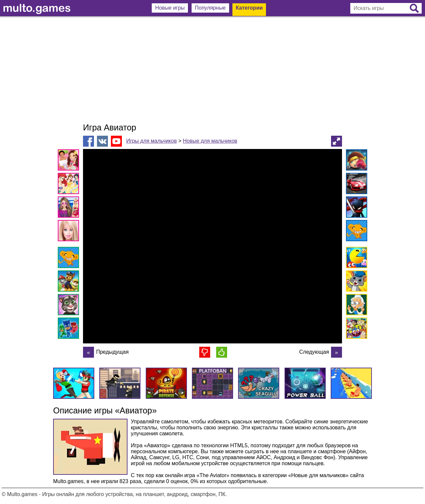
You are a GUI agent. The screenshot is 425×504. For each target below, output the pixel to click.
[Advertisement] (212, 70)
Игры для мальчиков (151, 141)
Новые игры (170, 8)
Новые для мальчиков (210, 141)
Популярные (210, 8)
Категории (249, 8)
